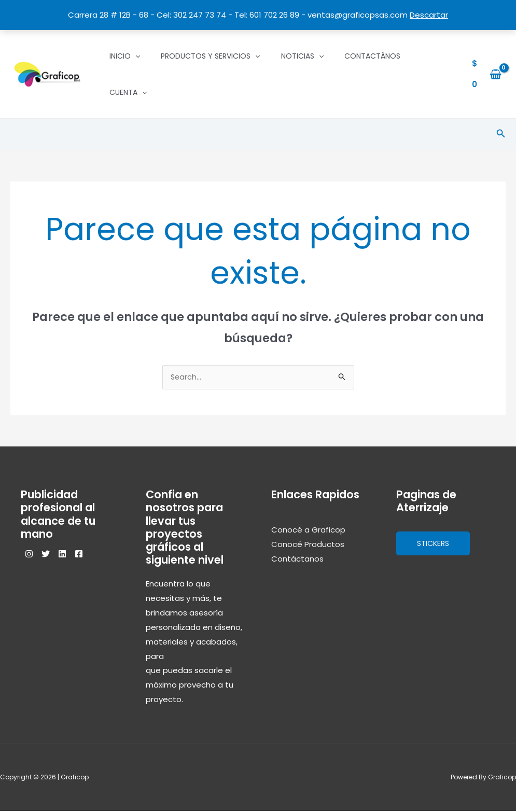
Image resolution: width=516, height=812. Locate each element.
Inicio (125, 56)
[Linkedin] (75, 555)
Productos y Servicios (210, 56)
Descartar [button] (429, 15)
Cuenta (128, 92)
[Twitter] (52, 555)
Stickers (434, 544)
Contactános (372, 56)
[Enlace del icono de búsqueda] (501, 134)
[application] (135, 56)
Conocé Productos (308, 545)
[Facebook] (97, 555)
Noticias (302, 56)
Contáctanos (297, 560)
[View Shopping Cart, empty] (487, 74)
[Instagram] (29, 555)
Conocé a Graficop (308, 531)
